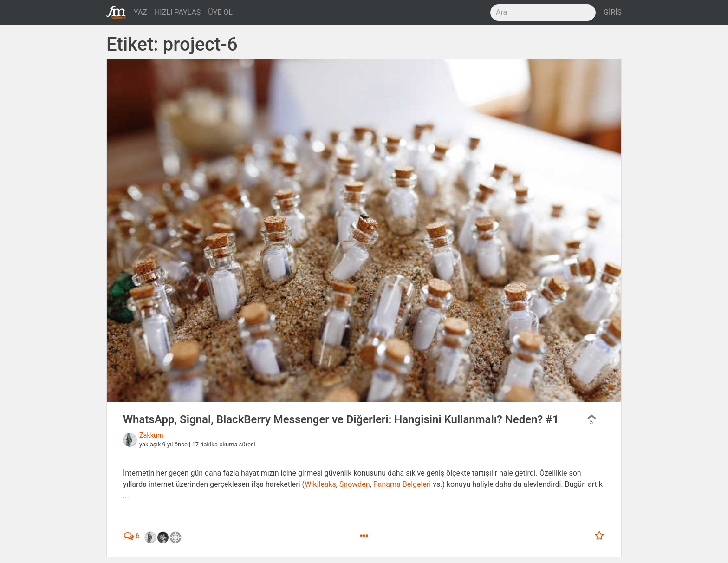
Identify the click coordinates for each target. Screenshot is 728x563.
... (126, 495)
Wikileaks (320, 484)
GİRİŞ (613, 12)
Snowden (355, 484)
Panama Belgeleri (402, 484)
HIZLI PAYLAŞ (178, 12)
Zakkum (151, 435)
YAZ (140, 12)
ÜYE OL (220, 12)
